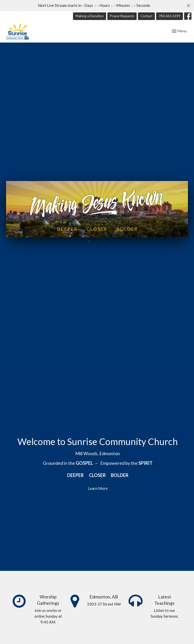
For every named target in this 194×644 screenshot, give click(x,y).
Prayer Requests (122, 16)
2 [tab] (97, 241)
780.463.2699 (169, 16)
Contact (146, 16)
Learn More (98, 488)
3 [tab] (105, 241)
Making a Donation (90, 16)
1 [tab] (89, 241)
